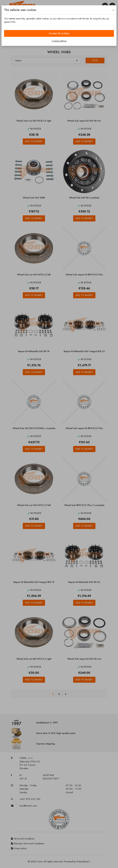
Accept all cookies (59, 33)
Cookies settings (59, 41)
